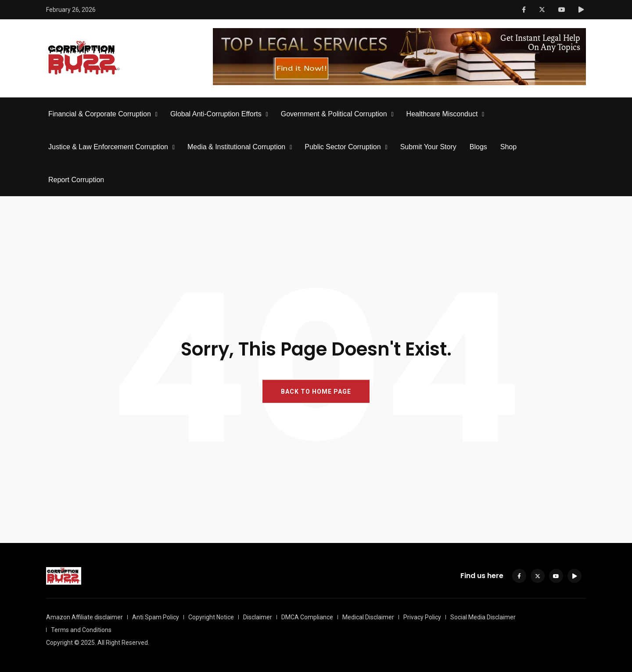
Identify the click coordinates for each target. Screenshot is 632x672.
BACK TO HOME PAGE (316, 392)
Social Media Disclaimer (483, 617)
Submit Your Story (428, 147)
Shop (508, 147)
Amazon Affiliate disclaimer (84, 617)
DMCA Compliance (307, 617)
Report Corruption (76, 180)
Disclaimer (258, 617)
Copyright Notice (211, 617)
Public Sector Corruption (343, 147)
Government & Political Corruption (334, 114)
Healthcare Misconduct (442, 114)
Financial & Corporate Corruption (100, 114)
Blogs (478, 147)
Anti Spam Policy (156, 617)
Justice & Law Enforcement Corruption (108, 147)
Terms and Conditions (81, 630)
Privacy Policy (422, 617)
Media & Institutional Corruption (236, 147)
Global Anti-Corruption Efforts (216, 114)
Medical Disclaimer (368, 617)
